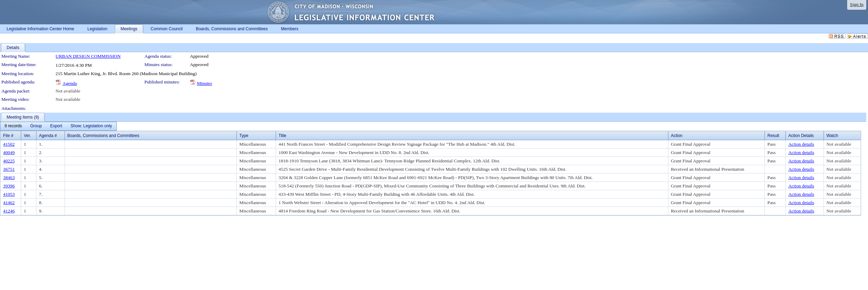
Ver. (27, 136)
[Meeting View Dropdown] (91, 126)
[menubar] (58, 126)
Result (773, 136)
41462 (9, 203)
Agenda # (48, 136)
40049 (9, 152)
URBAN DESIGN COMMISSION (88, 56)
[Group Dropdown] (36, 126)
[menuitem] (13, 126)
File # (8, 136)
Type (244, 136)
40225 (9, 161)
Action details (801, 144)
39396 (9, 186)
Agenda (70, 83)
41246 (9, 211)
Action (677, 136)
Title (282, 136)
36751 (9, 169)
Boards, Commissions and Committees (103, 136)
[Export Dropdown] (56, 126)
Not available (68, 91)
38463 (9, 178)
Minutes (205, 83)
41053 (9, 194)
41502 (9, 144)
